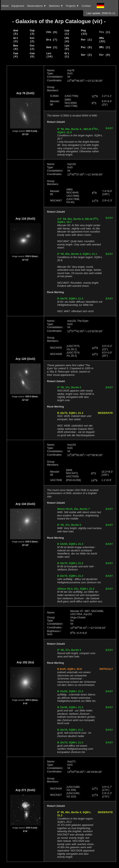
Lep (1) (67, 32)
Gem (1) (52, 47)
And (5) (16, 32)
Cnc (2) (32, 47)
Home (5, 6)
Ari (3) (16, 40)
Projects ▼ (72, 6)
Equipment (18, 6)
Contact (86, 6)
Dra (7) (52, 40)
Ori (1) (67, 55)
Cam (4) (16, 55)
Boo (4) (16, 47)
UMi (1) (105, 47)
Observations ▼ (36, 6)
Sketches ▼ (56, 6)
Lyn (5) (67, 47)
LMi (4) (67, 40)
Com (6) (32, 55)
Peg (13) (84, 32)
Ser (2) (87, 55)
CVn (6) (52, 32)
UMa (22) (102, 40)
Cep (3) (32, 32)
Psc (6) (87, 47)
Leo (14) (50, 55)
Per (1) (87, 40)
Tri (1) (105, 32)
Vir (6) (105, 55)
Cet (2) (32, 40)
